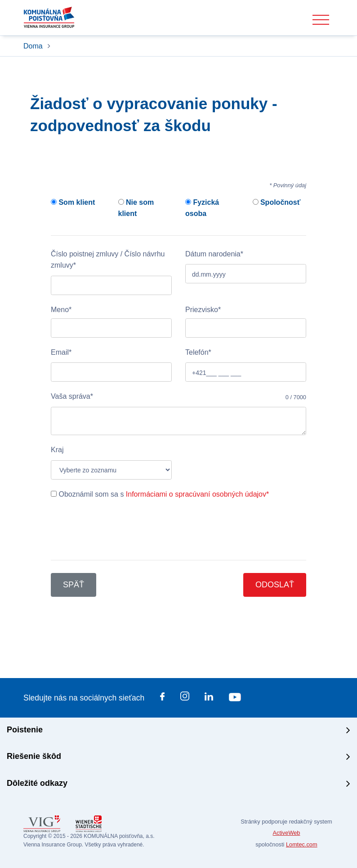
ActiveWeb (287, 833)
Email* (61, 352)
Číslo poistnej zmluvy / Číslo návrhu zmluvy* (108, 260)
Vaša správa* (72, 396)
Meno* (61, 310)
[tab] (178, 731)
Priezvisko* (203, 310)
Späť (74, 585)
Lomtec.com (302, 844)
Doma (34, 46)
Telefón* (198, 352)
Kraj (57, 450)
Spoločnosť (277, 202)
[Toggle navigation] (321, 20)
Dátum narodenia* (214, 254)
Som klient (73, 202)
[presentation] (119, 530)
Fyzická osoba (202, 208)
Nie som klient (136, 208)
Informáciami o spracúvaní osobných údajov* (197, 494)
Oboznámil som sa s (160, 494)
